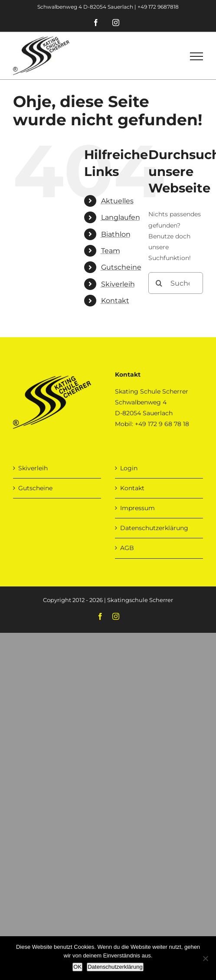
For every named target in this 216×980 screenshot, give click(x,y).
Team (111, 251)
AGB (127, 548)
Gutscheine (121, 267)
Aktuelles (117, 201)
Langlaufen (121, 217)
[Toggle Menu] (196, 56)
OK (77, 967)
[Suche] (159, 283)
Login (129, 468)
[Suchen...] (176, 283)
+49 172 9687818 (158, 7)
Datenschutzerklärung (154, 528)
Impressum (137, 508)
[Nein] (205, 958)
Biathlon (116, 234)
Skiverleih (118, 284)
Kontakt (115, 301)
